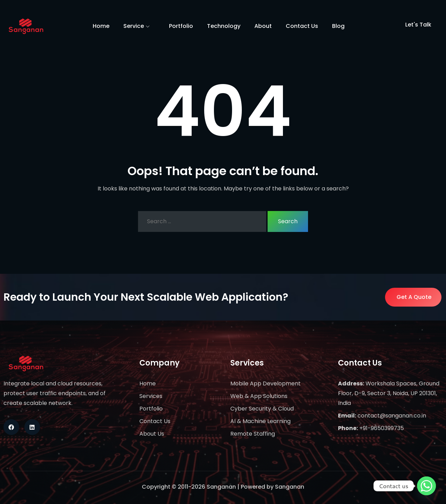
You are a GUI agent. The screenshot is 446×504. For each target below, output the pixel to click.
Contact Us (302, 26)
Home (101, 26)
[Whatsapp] (426, 486)
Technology (224, 26)
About (263, 26)
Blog (338, 26)
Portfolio (181, 26)
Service (139, 27)
